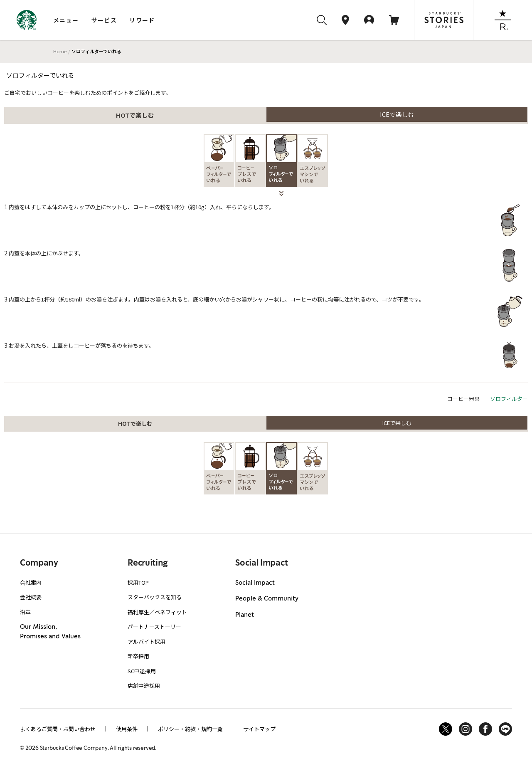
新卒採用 (138, 656)
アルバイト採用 (147, 641)
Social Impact (255, 583)
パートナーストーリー (154, 626)
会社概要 (31, 597)
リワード (142, 20)
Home (60, 51)
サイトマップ (259, 729)
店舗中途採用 (144, 686)
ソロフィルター (509, 399)
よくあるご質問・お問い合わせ (58, 729)
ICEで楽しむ (397, 114)
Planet (245, 615)
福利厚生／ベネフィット (157, 612)
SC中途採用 (142, 671)
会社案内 (31, 582)
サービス (104, 20)
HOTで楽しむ (135, 115)
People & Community (267, 599)
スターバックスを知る (155, 597)
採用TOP (138, 582)
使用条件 (127, 729)
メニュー (66, 20)
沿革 (25, 612)
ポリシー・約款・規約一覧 (190, 729)
